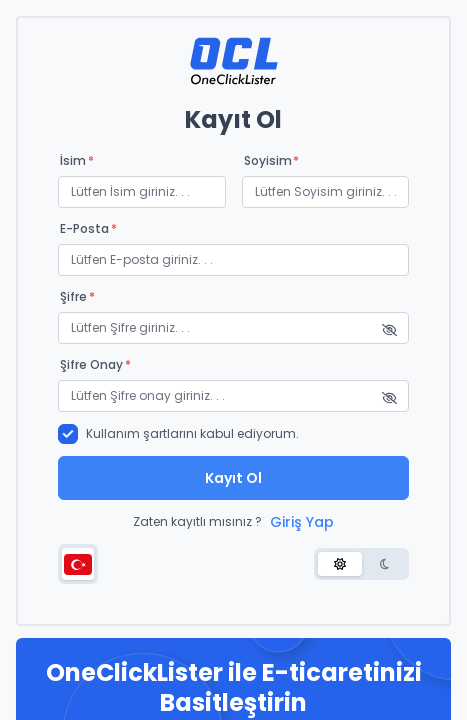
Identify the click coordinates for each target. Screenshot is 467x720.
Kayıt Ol (233, 478)
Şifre (77, 297)
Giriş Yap (302, 522)
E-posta (88, 229)
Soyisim (272, 161)
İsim (77, 161)
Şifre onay (95, 365)
